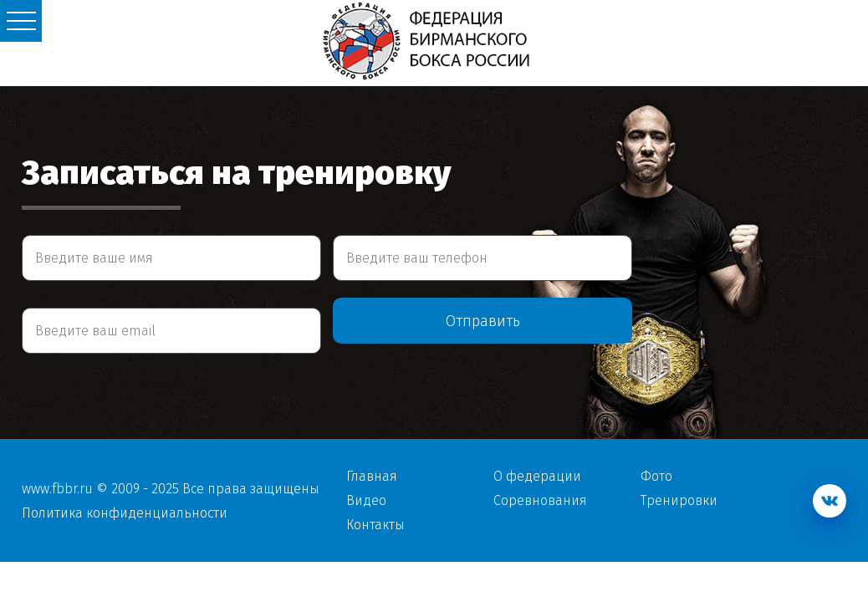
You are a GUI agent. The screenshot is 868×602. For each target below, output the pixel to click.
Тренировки (679, 500)
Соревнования (540, 500)
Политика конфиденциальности (125, 513)
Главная (372, 476)
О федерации (537, 476)
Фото (656, 476)
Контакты (375, 525)
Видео (366, 500)
